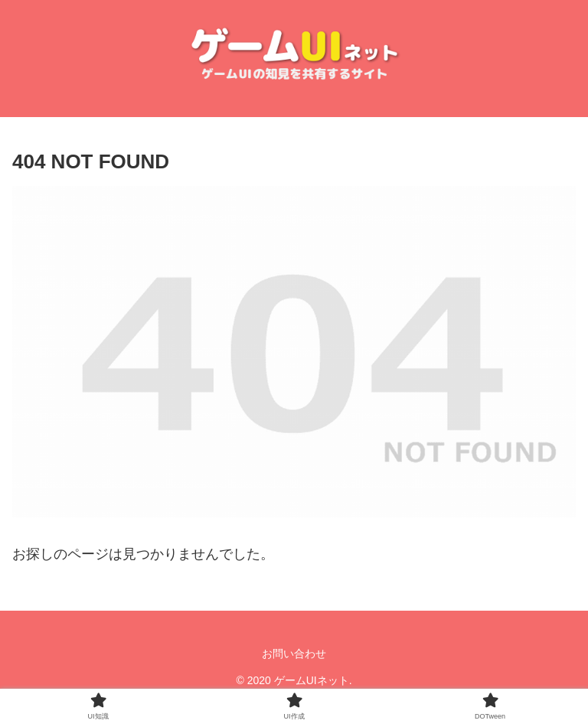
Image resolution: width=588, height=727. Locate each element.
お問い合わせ (294, 654)
